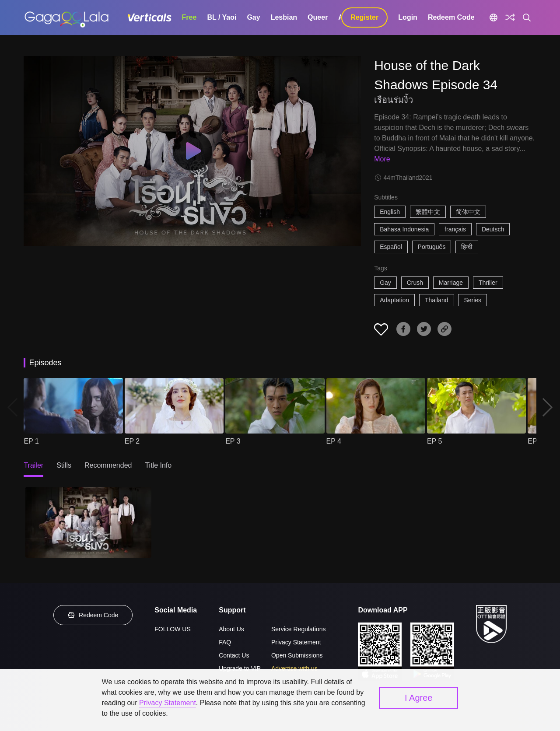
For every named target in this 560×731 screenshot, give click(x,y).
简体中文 (468, 212)
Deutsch (493, 229)
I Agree (418, 698)
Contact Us (234, 655)
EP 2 (132, 441)
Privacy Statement (296, 642)
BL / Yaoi (222, 17)
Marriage (451, 283)
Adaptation (394, 300)
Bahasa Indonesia (404, 229)
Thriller (488, 283)
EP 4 (334, 441)
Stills (64, 465)
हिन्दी (467, 247)
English (390, 212)
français (455, 229)
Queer (318, 17)
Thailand (437, 300)
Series (472, 300)
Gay (253, 17)
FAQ (225, 642)
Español (391, 247)
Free (189, 17)
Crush (415, 283)
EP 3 (233, 441)
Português (432, 247)
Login (408, 17)
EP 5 (434, 441)
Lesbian (284, 17)
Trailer (33, 465)
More (382, 159)
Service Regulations (299, 629)
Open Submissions (297, 655)
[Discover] (510, 17)
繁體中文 (428, 212)
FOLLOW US (172, 629)
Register (364, 17)
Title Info (158, 465)
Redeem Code (451, 17)
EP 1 (31, 441)
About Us (231, 629)
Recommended (108, 465)
